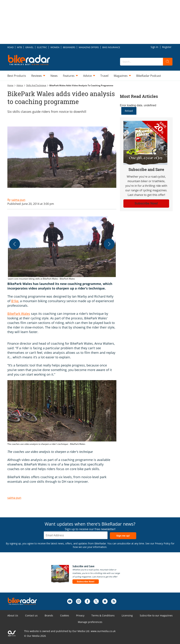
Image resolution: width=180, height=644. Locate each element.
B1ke (15, 301)
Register (167, 47)
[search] (168, 62)
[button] (62, 248)
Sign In (154, 47)
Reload (129, 111)
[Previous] (15, 244)
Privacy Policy (163, 543)
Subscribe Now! (86, 582)
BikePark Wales (19, 314)
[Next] (109, 244)
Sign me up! (123, 536)
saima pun (14, 498)
